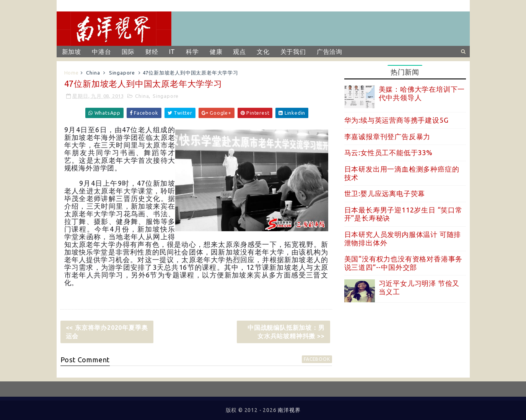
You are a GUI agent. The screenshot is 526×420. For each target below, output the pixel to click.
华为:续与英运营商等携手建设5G (397, 120)
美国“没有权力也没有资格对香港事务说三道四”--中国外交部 (404, 263)
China (93, 73)
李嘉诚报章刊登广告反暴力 (388, 136)
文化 (263, 52)
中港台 (101, 52)
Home (72, 73)
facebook (317, 359)
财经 (152, 52)
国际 (128, 52)
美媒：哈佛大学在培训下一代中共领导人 (422, 93)
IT (172, 52)
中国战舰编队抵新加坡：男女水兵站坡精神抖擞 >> (286, 332)
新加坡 (72, 52)
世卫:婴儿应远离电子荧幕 (385, 193)
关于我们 (293, 52)
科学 (192, 52)
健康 (216, 52)
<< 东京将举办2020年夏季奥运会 (107, 332)
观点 (239, 52)
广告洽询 (330, 52)
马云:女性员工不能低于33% (388, 152)
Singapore (122, 73)
